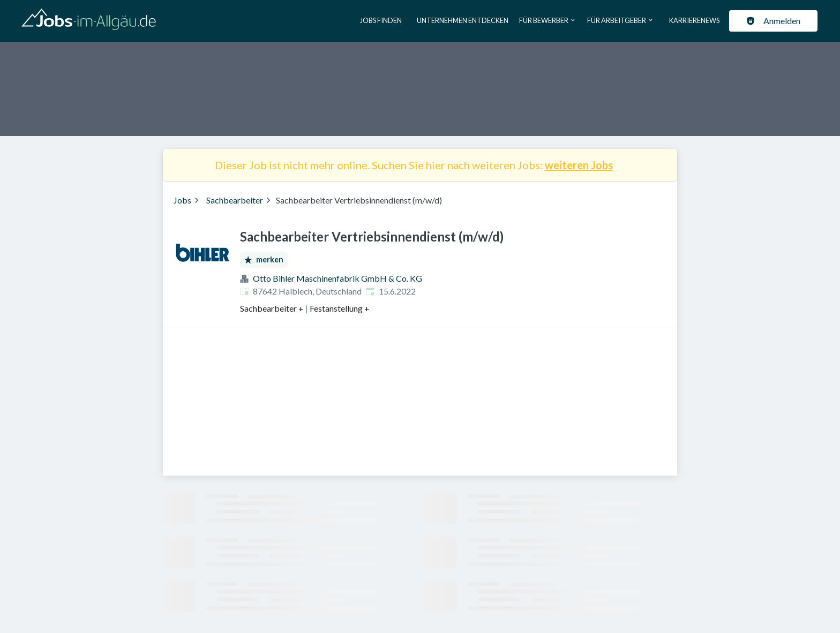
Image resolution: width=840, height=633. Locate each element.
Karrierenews (694, 20)
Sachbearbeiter (235, 200)
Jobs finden (381, 20)
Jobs (182, 200)
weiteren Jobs (579, 165)
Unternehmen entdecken (463, 20)
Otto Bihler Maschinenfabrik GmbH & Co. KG (337, 278)
